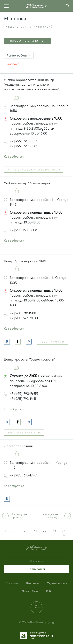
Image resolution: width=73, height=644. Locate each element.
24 (64, 531)
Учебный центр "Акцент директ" (29, 183)
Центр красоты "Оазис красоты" (30, 359)
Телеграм (12, 583)
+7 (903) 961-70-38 (24, 318)
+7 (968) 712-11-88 (23, 313)
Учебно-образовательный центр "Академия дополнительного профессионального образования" (31, 84)
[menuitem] (12, 583)
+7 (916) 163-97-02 (23, 230)
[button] (19, 55)
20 (26, 531)
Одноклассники (57, 583)
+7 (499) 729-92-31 (24, 146)
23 (54, 531)
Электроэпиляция (18, 446)
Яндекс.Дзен (30, 591)
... (15, 531)
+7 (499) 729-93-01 (24, 141)
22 (45, 531)
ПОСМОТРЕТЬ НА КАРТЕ (27, 41)
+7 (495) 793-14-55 (24, 394)
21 (35, 531)
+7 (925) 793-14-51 (23, 399)
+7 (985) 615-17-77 (23, 475)
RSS (48, 591)
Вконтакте (32, 583)
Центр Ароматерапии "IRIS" (26, 261)
